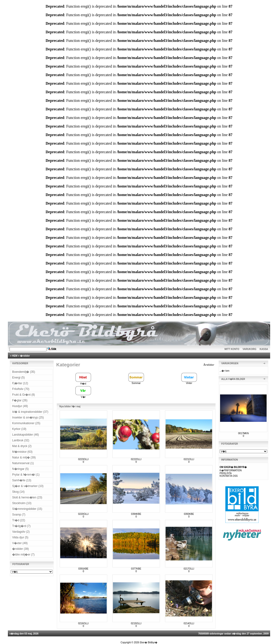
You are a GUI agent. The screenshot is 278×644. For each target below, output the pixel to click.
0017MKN (243, 433)
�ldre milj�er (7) (23, 555)
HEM (15, 356)
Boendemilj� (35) (24, 372)
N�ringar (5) (20, 469)
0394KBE (136, 514)
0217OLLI (189, 569)
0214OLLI (189, 623)
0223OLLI (83, 459)
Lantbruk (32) (21, 440)
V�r (83, 396)
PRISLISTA (226, 473)
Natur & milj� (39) (24, 457)
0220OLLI (83, 514)
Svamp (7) (19, 515)
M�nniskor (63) (22, 452)
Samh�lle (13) (22, 480)
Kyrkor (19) (19, 429)
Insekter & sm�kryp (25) (28, 418)
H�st (83, 382)
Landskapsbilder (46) (26, 435)
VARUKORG (250, 349)
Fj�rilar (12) (20, 383)
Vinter (189, 382)
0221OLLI (189, 459)
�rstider (25, 356)
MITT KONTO (232, 349)
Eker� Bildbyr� (149, 642)
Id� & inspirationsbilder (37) (30, 412)
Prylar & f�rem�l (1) (26, 475)
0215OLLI (136, 623)
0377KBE (136, 569)
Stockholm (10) (22, 503)
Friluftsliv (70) (21, 389)
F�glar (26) (20, 400)
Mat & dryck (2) (22, 446)
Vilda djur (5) (20, 537)
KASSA (264, 349)
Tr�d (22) (19, 520)
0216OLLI (83, 623)
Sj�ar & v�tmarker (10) (28, 486)
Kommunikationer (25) (26, 423)
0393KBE (189, 514)
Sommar (136, 382)
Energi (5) (18, 378)
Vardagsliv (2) (21, 532)
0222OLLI (136, 459)
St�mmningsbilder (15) (27, 509)
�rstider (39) (21, 549)
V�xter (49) (20, 543)
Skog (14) (18, 492)
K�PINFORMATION (231, 470)
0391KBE (83, 569)
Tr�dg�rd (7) (21, 526)
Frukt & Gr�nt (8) (23, 395)
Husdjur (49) (20, 406)
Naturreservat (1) (23, 463)
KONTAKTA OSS (229, 476)
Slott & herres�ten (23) (27, 497)
